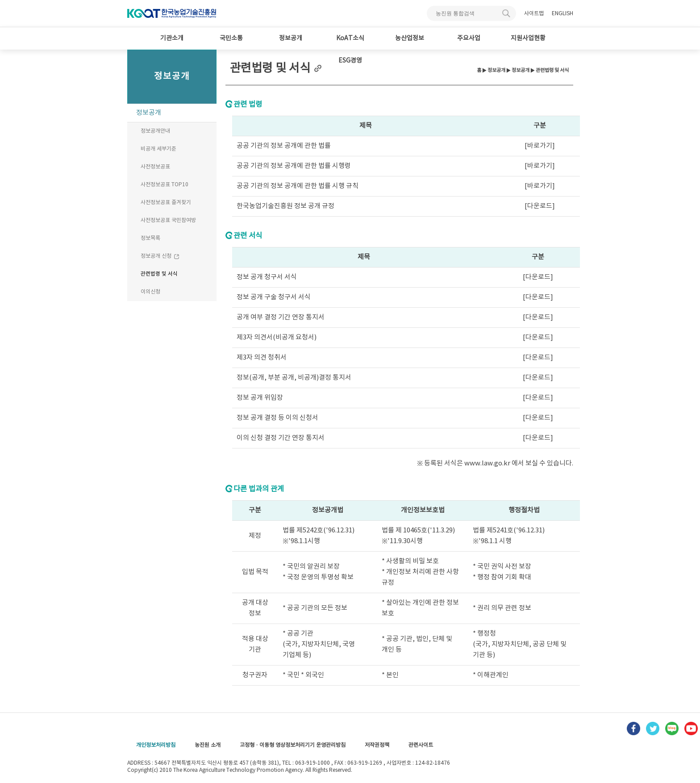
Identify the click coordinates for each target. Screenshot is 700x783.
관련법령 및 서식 (159, 274)
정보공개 (291, 38)
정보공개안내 (155, 131)
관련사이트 (421, 745)
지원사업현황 (528, 38)
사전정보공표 (155, 167)
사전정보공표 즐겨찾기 (166, 203)
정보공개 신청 (160, 256)
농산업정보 (410, 38)
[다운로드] (540, 206)
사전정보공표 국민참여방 (168, 220)
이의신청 (150, 292)
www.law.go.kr (488, 463)
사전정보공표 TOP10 (165, 185)
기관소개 (172, 38)
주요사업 (469, 38)
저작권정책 (377, 745)
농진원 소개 (208, 745)
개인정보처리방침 (156, 745)
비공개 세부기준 (158, 149)
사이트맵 (534, 14)
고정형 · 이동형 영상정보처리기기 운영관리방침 (293, 745)
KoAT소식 (350, 38)
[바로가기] (540, 146)
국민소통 (231, 38)
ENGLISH (562, 14)
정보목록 (150, 238)
